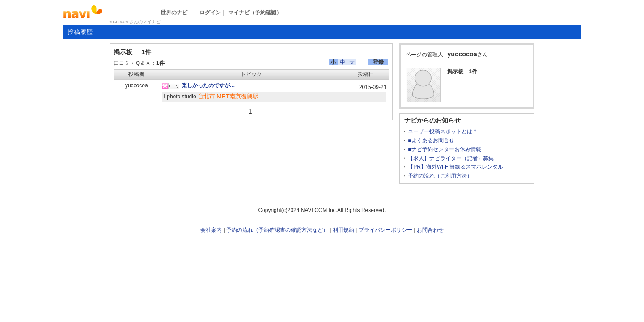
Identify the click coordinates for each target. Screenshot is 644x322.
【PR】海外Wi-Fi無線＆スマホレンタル (455, 167)
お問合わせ (430, 230)
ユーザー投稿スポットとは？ (443, 131)
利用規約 (343, 230)
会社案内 (211, 230)
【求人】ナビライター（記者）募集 (451, 158)
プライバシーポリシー (386, 230)
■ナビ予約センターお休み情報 (444, 149)
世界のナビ (174, 13)
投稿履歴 (80, 32)
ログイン (210, 13)
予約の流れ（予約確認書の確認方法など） (277, 230)
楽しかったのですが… (208, 85)
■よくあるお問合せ (431, 140)
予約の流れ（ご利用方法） (440, 176)
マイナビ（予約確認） (255, 13)
